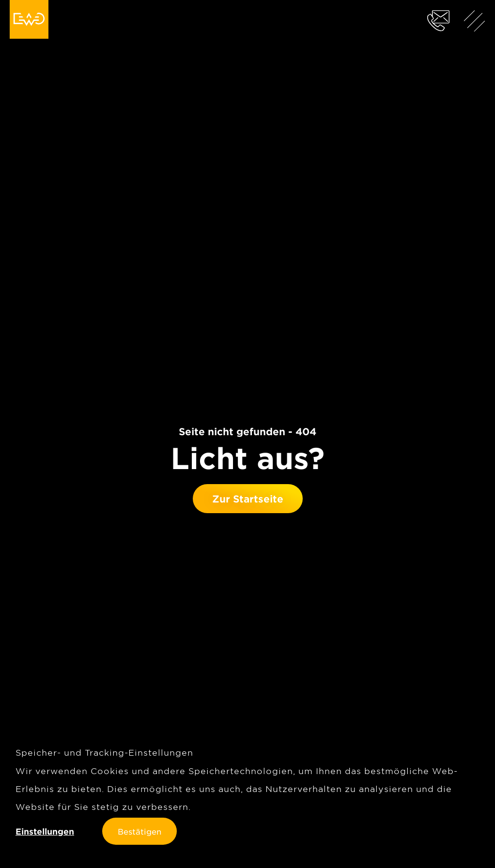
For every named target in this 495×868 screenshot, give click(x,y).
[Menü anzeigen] (475, 20)
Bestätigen (139, 831)
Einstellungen (45, 831)
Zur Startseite (248, 499)
